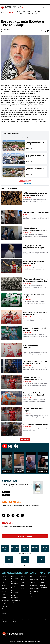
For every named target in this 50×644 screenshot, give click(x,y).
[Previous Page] (23, 137)
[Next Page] (27, 137)
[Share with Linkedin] (48, 30)
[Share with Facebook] (41, 30)
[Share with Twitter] (45, 30)
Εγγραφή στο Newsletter (25, 536)
